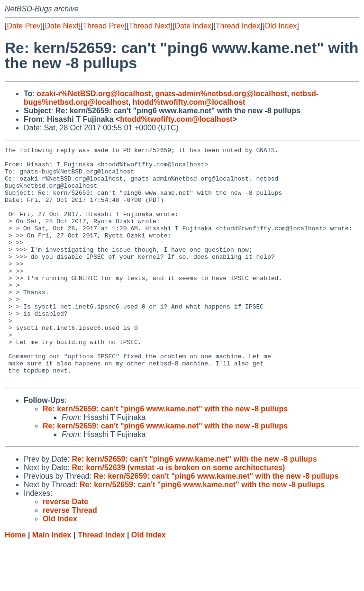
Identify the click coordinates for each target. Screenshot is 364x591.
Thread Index (238, 26)
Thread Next (149, 26)
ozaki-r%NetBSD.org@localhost (94, 94)
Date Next (61, 26)
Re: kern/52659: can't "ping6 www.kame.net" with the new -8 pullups (165, 456)
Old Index (281, 26)
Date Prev (23, 26)
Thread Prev (104, 26)
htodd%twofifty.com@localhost (189, 102)
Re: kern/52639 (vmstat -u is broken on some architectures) (178, 514)
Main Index (52, 582)
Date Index (193, 26)
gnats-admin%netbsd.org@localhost (221, 94)
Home (15, 582)
